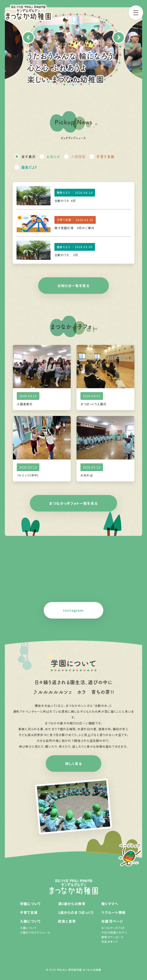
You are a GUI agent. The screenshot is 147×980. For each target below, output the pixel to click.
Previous (28, 37)
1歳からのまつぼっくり (76, 912)
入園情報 (78, 156)
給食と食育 (67, 921)
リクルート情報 (113, 912)
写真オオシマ (110, 942)
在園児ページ (112, 921)
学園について (30, 904)
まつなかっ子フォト (113, 928)
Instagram (73, 610)
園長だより (29, 167)
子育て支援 (105, 156)
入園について (30, 921)
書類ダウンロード (112, 937)
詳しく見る (73, 764)
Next (119, 37)
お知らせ (53, 156)
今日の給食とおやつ (114, 932)
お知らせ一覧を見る (73, 286)
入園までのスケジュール (35, 932)
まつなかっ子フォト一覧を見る (73, 503)
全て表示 (29, 156)
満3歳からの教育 (72, 904)
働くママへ (110, 904)
